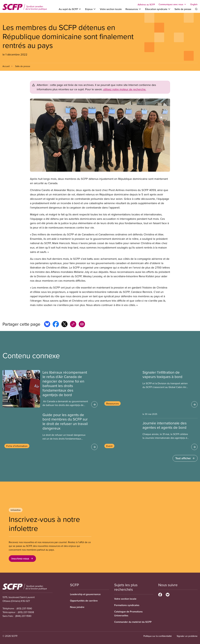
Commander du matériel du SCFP (133, 622)
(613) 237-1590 (24, 608)
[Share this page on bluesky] (47, 325)
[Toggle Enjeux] (91, 9)
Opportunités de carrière (84, 601)
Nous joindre (77, 607)
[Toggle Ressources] (133, 9)
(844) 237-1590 (23, 616)
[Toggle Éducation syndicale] (158, 9)
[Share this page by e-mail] (82, 325)
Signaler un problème (187, 636)
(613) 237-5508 (26, 612)
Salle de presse (183, 9)
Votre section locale (111, 9)
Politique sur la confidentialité (158, 636)
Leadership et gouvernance (85, 594)
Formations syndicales (127, 605)
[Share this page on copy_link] (73, 325)
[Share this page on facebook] (56, 325)
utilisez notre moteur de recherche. (125, 89)
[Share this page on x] (64, 325)
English (194, 4)
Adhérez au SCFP (146, 5)
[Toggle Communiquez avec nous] (173, 4)
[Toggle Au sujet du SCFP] (70, 9)
